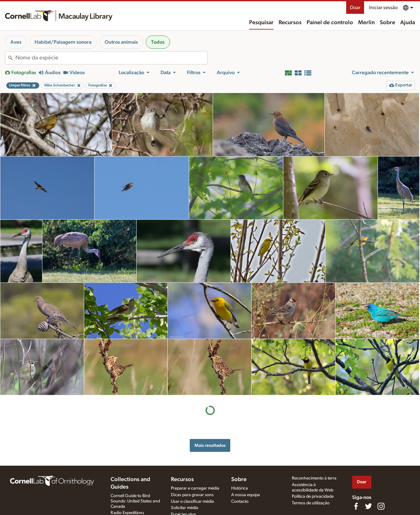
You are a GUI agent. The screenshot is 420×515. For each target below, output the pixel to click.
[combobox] (111, 58)
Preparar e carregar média (195, 488)
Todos (158, 42)
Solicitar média (185, 508)
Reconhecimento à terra (314, 478)
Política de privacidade (313, 496)
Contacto (240, 501)
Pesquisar (261, 23)
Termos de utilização (311, 503)
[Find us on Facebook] (356, 506)
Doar (355, 8)
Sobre (387, 23)
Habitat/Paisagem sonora (63, 42)
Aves (16, 42)
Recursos (290, 23)
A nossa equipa (245, 495)
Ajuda (408, 23)
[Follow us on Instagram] (381, 506)
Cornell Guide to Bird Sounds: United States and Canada (135, 501)
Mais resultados (210, 445)
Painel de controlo (330, 23)
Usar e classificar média (192, 501)
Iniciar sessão (383, 8)
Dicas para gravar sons (192, 495)
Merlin (366, 23)
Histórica (240, 488)
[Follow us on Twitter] (368, 506)
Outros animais (121, 42)
